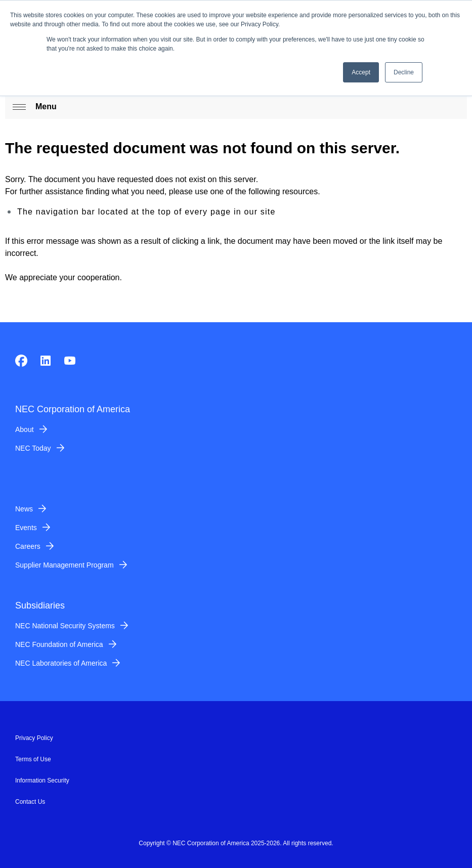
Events (26, 528)
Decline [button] (404, 72)
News (24, 509)
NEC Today (33, 448)
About (25, 429)
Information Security (42, 780)
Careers (28, 546)
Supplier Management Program (65, 565)
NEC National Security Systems (65, 626)
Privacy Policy (34, 738)
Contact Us (30, 802)
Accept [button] (361, 72)
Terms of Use (33, 759)
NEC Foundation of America (59, 644)
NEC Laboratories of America (61, 663)
